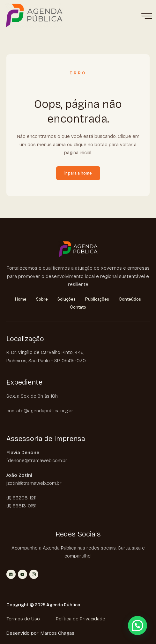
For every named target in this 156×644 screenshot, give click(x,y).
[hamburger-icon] (147, 17)
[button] (137, 625)
